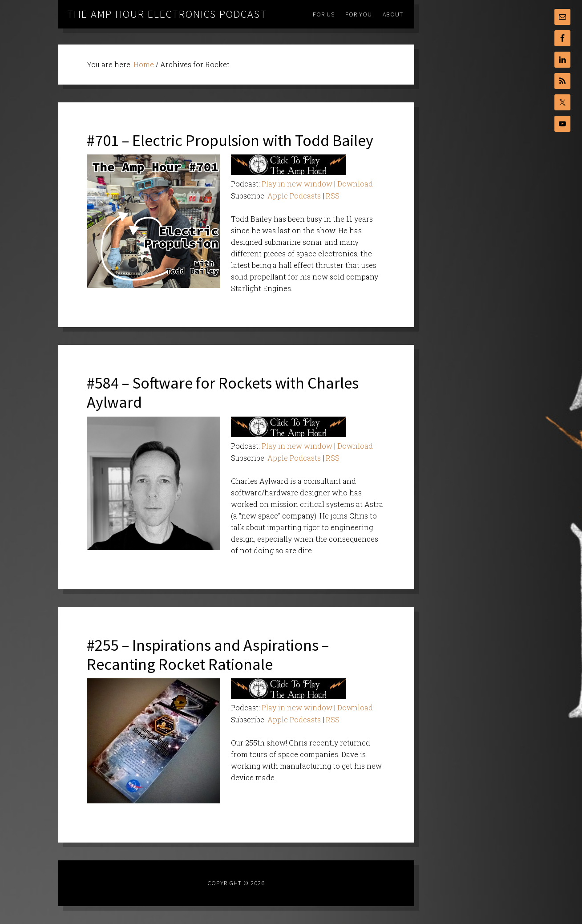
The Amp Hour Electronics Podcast (167, 14)
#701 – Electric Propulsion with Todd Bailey (230, 140)
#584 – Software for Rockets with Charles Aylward (223, 393)
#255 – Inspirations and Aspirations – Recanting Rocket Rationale (208, 655)
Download (355, 184)
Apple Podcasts (294, 196)
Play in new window (297, 184)
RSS (333, 196)
